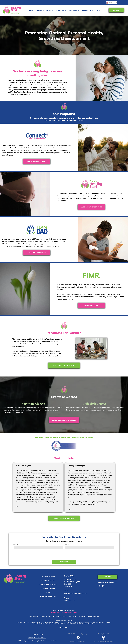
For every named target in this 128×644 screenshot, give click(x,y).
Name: (16, 544)
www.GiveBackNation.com (78, 642)
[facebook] (99, 586)
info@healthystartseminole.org (76, 593)
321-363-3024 (70, 600)
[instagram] (103, 586)
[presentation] (27, 555)
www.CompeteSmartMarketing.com (104, 642)
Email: (67, 544)
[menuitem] (30, 10)
